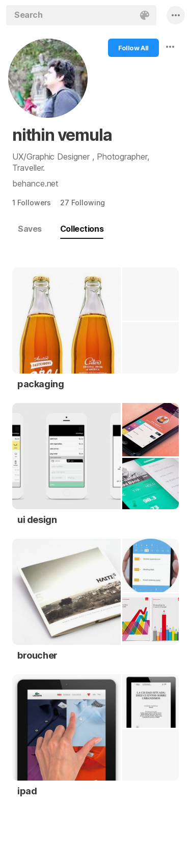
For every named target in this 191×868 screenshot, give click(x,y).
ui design (37, 520)
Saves (30, 229)
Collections (82, 229)
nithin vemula (62, 135)
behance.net (35, 183)
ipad (27, 791)
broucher (37, 655)
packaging (40, 384)
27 (82, 203)
